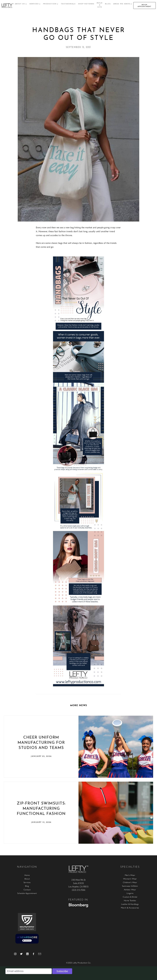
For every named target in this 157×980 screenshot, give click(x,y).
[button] (21, 4)
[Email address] (29, 971)
